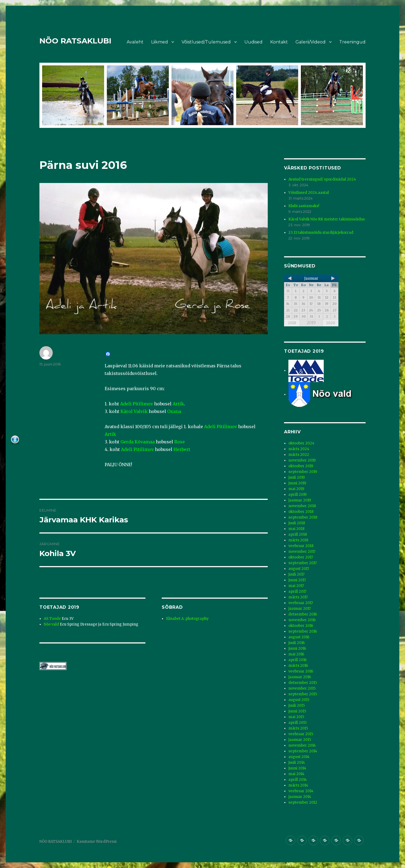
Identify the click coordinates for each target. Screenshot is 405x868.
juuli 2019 (297, 477)
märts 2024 (299, 449)
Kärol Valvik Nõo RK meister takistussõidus (327, 219)
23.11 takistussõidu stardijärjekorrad (321, 233)
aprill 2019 (297, 495)
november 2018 (302, 506)
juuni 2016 (297, 648)
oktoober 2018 (301, 512)
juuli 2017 (296, 574)
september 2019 (303, 472)
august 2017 (299, 569)
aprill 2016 (297, 660)
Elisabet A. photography (187, 619)
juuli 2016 (297, 643)
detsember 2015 (303, 683)
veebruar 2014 (301, 791)
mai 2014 (296, 774)
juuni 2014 (297, 768)
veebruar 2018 (301, 546)
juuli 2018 (297, 523)
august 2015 (299, 700)
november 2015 (302, 688)
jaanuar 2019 (300, 500)
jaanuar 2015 (300, 740)
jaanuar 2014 (300, 797)
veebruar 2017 (301, 603)
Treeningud (352, 42)
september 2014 (303, 751)
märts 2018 (298, 540)
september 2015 (303, 694)
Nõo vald (51, 624)
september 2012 (303, 802)
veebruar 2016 (301, 671)
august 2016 (299, 637)
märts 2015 (298, 728)
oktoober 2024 (301, 443)
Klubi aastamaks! (304, 206)
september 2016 (303, 631)
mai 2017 (296, 586)
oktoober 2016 (301, 626)
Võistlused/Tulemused (206, 42)
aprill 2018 (298, 534)
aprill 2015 (297, 723)
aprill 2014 (298, 780)
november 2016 (302, 620)
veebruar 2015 (301, 734)
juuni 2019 (297, 483)
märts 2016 (298, 666)
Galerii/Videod (311, 42)
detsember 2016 (303, 614)
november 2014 (302, 745)
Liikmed (160, 42)
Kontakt (279, 42)
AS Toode (52, 619)
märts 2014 (298, 785)
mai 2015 (296, 717)
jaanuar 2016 (300, 677)
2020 (331, 323)
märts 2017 (298, 597)
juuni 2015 (297, 711)
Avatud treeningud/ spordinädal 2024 (322, 179)
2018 (292, 323)
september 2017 (303, 563)
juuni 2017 (297, 580)
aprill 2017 (297, 591)
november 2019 (302, 460)
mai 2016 (296, 654)
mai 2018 (296, 529)
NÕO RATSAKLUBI (75, 41)
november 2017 (302, 552)
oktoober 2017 (301, 557)
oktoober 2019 (301, 466)
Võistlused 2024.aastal (309, 193)
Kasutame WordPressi (97, 842)
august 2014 (299, 757)
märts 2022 (299, 455)
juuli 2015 (297, 706)
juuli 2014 (297, 763)
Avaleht (135, 42)
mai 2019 (296, 489)
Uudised (253, 42)
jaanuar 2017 (300, 609)
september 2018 (303, 517)
